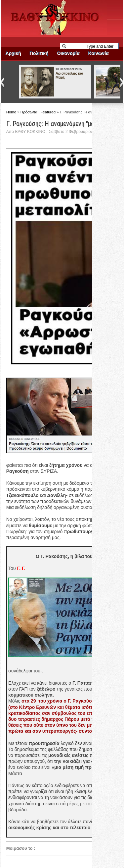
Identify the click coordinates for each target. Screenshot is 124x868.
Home (12, 112)
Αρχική (13, 53)
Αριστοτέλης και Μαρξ (69, 75)
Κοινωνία (99, 53)
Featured (48, 112)
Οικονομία (68, 53)
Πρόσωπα (29, 112)
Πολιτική (39, 53)
